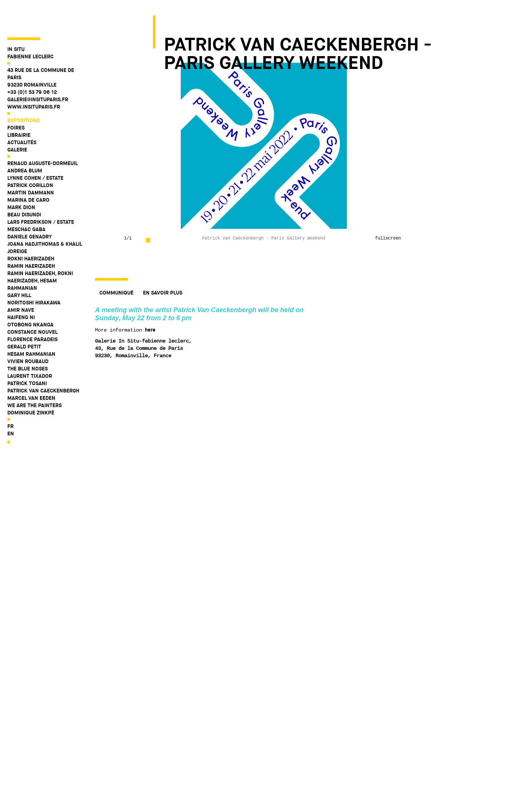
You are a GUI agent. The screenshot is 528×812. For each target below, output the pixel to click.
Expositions (23, 94)
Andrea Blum (25, 144)
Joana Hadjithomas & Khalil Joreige (45, 221)
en (11, 407)
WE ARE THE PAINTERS (34, 379)
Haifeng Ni (21, 291)
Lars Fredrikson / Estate (41, 195)
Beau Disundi (24, 188)
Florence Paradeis (32, 313)
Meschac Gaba (26, 203)
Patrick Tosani (27, 357)
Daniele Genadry (30, 210)
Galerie (17, 123)
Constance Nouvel (32, 306)
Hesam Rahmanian (31, 328)
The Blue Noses (27, 342)
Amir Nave (21, 284)
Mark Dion (21, 181)
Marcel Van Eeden (31, 372)
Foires (16, 101)
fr (10, 400)
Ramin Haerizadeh (31, 239)
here (150, 330)
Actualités (22, 116)
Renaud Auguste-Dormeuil (43, 137)
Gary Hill (19, 269)
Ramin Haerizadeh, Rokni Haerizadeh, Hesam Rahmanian (40, 254)
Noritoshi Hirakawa (34, 276)
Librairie (19, 109)
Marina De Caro (28, 173)
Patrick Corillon (30, 159)
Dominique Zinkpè (31, 386)
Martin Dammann (31, 166)
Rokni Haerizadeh (31, 232)
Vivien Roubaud (28, 335)
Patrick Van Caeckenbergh (43, 364)
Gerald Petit (24, 320)
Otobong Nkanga (30, 298)
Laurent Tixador (30, 350)
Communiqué (116, 293)
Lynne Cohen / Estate (35, 151)
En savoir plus (163, 293)
